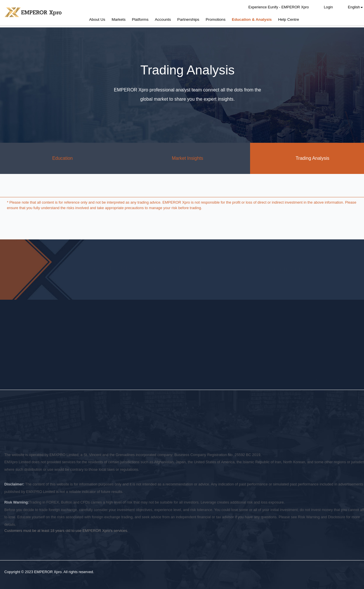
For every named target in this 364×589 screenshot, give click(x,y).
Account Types (195, 370)
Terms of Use (157, 421)
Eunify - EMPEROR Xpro (160, 373)
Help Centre (289, 19)
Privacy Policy (16, 421)
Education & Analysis (252, 19)
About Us (97, 19)
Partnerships (188, 19)
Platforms (140, 19)
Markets (119, 19)
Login (328, 7)
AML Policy (129, 421)
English (355, 7)
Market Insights (187, 158)
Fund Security (79, 390)
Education (62, 158)
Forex (111, 370)
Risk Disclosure (49, 421)
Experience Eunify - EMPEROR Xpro (279, 7)
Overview (75, 370)
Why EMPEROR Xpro (85, 380)
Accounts (163, 19)
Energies (113, 390)
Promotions (216, 19)
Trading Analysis (311, 390)
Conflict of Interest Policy (90, 421)
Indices (112, 401)
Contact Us (76, 411)
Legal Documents (82, 401)
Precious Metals (119, 380)
